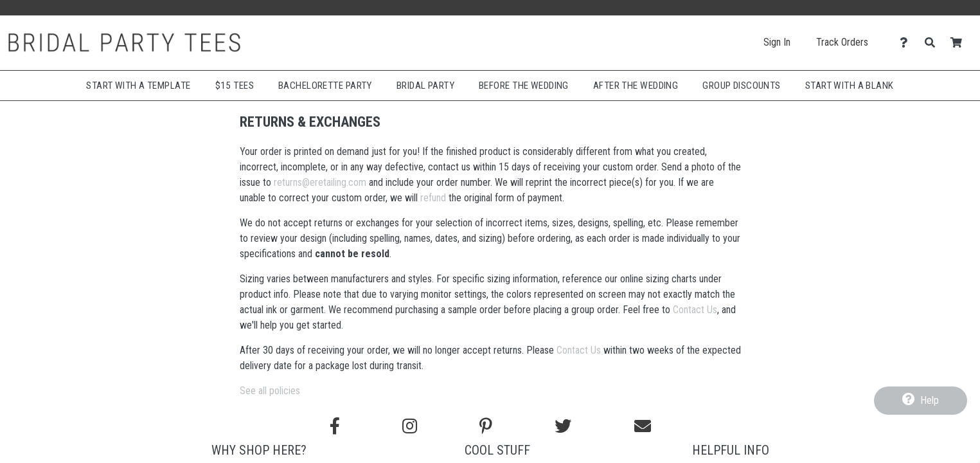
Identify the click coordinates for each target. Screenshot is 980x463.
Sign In (777, 42)
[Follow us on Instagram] (410, 426)
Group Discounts (742, 86)
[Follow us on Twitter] (563, 426)
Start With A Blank (850, 86)
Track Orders (842, 42)
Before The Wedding (524, 86)
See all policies (270, 391)
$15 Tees (235, 86)
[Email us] (643, 426)
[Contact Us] (907, 43)
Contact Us (695, 310)
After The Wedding (636, 86)
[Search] (933, 43)
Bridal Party (425, 86)
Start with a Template (138, 86)
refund (433, 198)
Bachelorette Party (325, 86)
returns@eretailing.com (320, 182)
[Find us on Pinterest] (486, 426)
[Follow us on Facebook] (335, 426)
